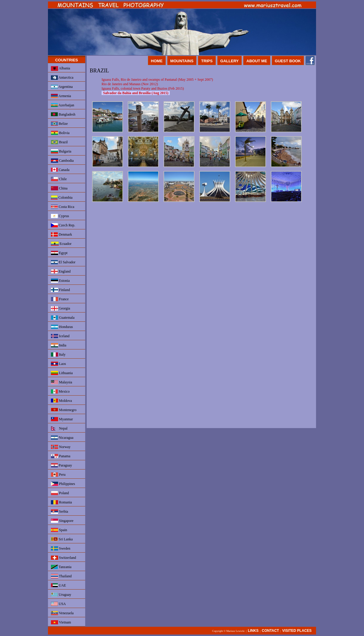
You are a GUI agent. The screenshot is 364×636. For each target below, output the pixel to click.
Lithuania (62, 373)
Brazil (59, 142)
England (61, 271)
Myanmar (62, 419)
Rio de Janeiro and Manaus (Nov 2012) (130, 84)
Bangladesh (63, 114)
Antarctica (62, 78)
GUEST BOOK (288, 61)
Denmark (62, 234)
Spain (59, 530)
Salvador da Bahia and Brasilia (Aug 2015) (136, 93)
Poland (60, 493)
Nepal (59, 428)
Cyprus (60, 216)
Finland (60, 290)
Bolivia (60, 133)
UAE (59, 585)
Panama (61, 456)
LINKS (253, 631)
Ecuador (61, 244)
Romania (61, 502)
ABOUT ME (257, 61)
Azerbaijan (63, 105)
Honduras (62, 327)
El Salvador (63, 262)
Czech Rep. (63, 225)
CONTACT (270, 631)
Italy (58, 354)
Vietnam (61, 622)
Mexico (60, 391)
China (59, 188)
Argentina (62, 87)
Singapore (62, 521)
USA (58, 604)
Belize (59, 124)
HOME (157, 61)
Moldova (61, 401)
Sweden (61, 548)
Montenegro (64, 410)
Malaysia (62, 382)
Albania (60, 69)
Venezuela (62, 613)
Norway (61, 447)
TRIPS (207, 61)
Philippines (63, 484)
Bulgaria (61, 151)
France (60, 299)
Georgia (60, 308)
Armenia (61, 96)
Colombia (62, 198)
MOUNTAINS (182, 61)
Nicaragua (62, 438)
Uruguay (61, 595)
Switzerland (63, 558)
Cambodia (62, 161)
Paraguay (62, 465)
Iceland (60, 336)
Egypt (59, 253)
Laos (58, 364)
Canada (60, 170)
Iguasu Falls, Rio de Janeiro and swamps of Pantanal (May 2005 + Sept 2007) (157, 80)
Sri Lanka (62, 539)
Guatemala (63, 318)
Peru (58, 475)
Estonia (60, 281)
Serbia (60, 512)
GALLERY (230, 61)
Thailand (61, 576)
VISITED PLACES (297, 631)
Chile (59, 179)
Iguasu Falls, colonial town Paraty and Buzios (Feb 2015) (143, 88)
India (59, 345)
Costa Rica (63, 207)
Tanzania (61, 567)
